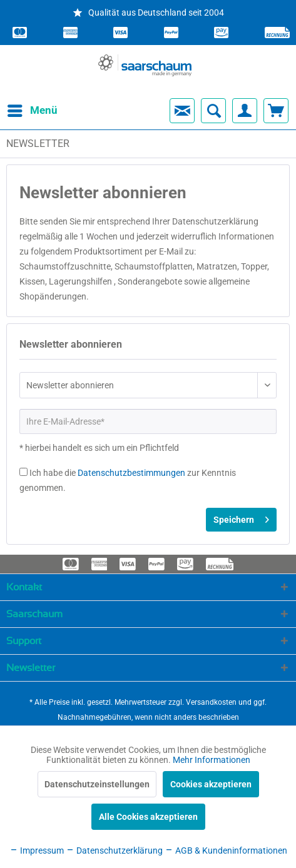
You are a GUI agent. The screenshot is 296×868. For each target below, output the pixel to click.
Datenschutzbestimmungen (131, 473)
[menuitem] (21, 111)
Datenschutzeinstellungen (97, 784)
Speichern (241, 517)
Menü (22, 108)
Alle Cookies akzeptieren (148, 817)
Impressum (37, 850)
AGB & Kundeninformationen (226, 850)
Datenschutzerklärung (114, 850)
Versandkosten (211, 702)
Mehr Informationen (212, 760)
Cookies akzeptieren (211, 784)
